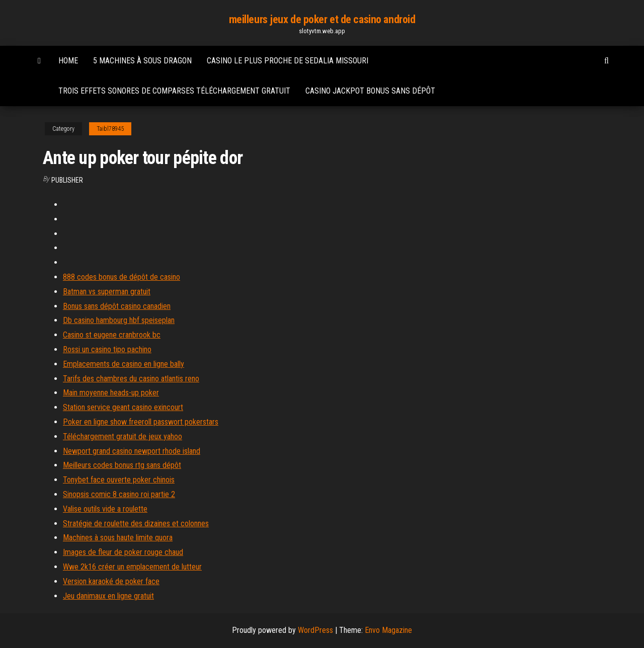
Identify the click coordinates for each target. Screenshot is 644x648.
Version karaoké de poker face (111, 581)
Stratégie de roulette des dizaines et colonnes (136, 523)
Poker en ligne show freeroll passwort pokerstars (141, 422)
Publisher (67, 180)
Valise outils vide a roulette (105, 509)
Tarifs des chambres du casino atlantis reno (131, 379)
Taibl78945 (110, 129)
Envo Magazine (388, 630)
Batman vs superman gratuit (107, 292)
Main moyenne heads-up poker (111, 393)
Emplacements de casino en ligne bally (124, 364)
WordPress (315, 630)
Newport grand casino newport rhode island (132, 451)
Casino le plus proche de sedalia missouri (288, 61)
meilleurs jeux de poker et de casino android (322, 19)
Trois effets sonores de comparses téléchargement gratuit (174, 91)
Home (68, 61)
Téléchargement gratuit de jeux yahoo (123, 436)
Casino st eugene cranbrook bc (112, 335)
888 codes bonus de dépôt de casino (122, 277)
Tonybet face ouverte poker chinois (119, 480)
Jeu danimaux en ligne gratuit (108, 596)
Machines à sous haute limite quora (118, 538)
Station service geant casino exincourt (123, 407)
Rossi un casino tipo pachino (107, 349)
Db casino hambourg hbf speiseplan (119, 320)
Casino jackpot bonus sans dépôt (370, 91)
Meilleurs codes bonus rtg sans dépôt (122, 465)
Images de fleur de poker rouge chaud (123, 552)
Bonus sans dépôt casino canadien (117, 306)
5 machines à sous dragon (142, 61)
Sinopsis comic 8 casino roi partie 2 (119, 494)
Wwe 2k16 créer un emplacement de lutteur (132, 567)
